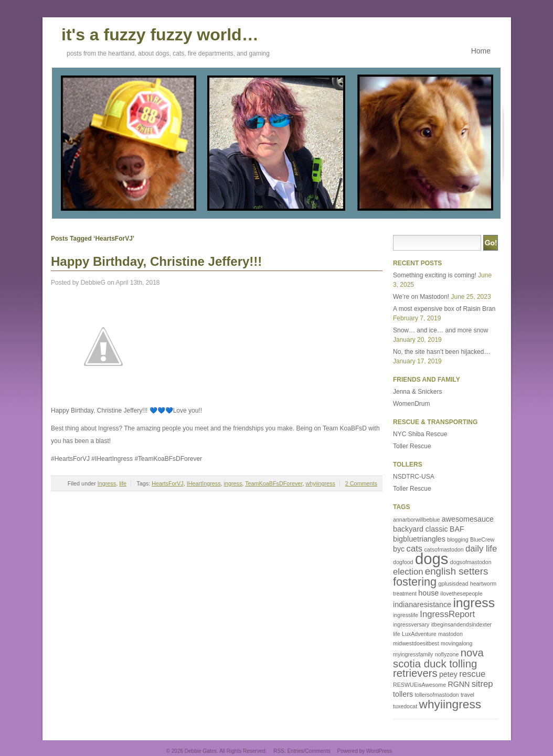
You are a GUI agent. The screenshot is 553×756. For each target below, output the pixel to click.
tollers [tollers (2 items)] (403, 694)
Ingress (107, 483)
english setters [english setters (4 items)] (457, 571)
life (123, 483)
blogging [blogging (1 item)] (458, 539)
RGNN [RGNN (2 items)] (459, 684)
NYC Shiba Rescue (420, 434)
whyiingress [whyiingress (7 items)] (450, 704)
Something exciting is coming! (435, 275)
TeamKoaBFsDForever (274, 483)
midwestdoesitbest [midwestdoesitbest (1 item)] (416, 643)
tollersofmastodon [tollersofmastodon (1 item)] (437, 695)
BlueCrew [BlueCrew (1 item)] (482, 539)
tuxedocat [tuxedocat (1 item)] (405, 706)
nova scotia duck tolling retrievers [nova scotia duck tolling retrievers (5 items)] (438, 663)
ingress (233, 483)
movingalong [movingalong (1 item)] (456, 643)
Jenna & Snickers (417, 392)
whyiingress (320, 483)
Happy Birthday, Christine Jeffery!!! (156, 261)
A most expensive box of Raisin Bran (444, 309)
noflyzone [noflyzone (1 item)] (447, 654)
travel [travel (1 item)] (467, 695)
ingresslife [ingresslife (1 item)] (406, 615)
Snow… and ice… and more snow (440, 330)
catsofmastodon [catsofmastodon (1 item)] (444, 549)
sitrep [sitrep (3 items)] (482, 684)
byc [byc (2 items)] (399, 549)
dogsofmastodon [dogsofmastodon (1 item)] (471, 562)
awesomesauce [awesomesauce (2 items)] (468, 519)
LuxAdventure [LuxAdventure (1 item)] (419, 634)
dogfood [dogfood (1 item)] (403, 562)
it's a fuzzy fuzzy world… (160, 33)
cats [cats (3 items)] (415, 549)
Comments (317, 751)
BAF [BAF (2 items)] (457, 529)
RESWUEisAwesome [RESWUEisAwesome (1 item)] (419, 685)
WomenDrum (411, 404)
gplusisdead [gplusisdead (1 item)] (454, 584)
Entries (295, 751)
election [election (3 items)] (408, 572)
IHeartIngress (204, 483)
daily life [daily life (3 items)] (481, 549)
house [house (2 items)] (428, 593)
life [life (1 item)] (397, 634)
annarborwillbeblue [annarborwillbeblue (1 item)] (416, 520)
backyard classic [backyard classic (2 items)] (421, 529)
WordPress (379, 751)
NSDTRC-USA (414, 477)
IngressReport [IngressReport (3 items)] (447, 614)
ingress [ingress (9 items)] (474, 603)
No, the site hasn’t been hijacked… (442, 352)
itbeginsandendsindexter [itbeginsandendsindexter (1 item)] (462, 624)
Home (481, 51)
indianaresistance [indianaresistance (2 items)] (422, 604)
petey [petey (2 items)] (448, 674)
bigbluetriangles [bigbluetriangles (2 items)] (419, 539)
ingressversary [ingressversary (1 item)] (411, 624)
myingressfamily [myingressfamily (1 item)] (413, 654)
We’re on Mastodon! (421, 297)
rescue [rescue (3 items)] (472, 674)
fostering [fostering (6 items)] (415, 582)
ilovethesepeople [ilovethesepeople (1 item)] (462, 593)
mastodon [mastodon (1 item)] (450, 634)
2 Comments (361, 483)
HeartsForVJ (168, 483)
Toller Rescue (412, 446)
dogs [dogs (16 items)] (432, 559)
